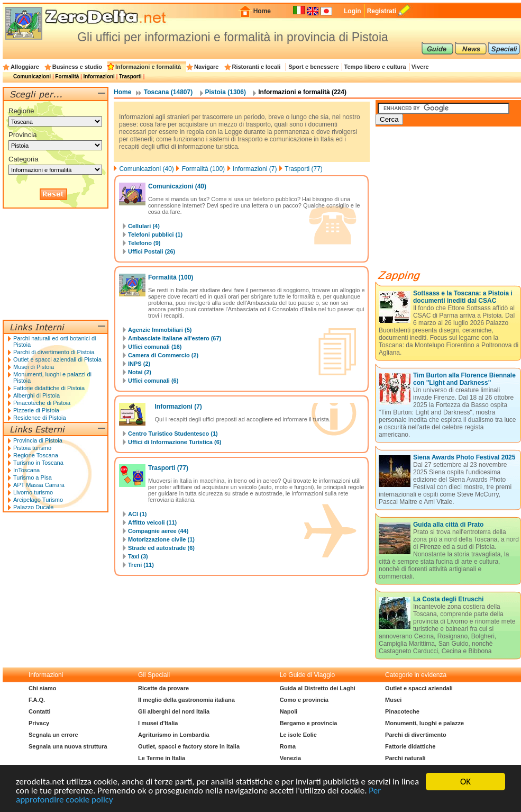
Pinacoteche (402, 711)
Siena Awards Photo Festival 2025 (464, 457)
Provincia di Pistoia (38, 440)
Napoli (289, 711)
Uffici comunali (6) (153, 381)
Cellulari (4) (144, 226)
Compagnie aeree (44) (158, 531)
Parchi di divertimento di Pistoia (54, 352)
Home (262, 11)
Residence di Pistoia (40, 418)
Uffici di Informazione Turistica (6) (175, 442)
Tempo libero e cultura (375, 67)
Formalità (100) (203, 169)
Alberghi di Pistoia (36, 395)
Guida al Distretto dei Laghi (318, 688)
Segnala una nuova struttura (68, 746)
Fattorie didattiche (410, 746)
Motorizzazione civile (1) (161, 539)
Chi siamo (43, 688)
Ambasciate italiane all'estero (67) (175, 338)
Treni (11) (141, 565)
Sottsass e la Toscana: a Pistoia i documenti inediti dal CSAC (463, 297)
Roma (288, 746)
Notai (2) (140, 372)
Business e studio (77, 67)
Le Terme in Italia (162, 758)
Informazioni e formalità (148, 67)
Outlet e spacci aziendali (419, 688)
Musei (393, 700)
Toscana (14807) (168, 92)
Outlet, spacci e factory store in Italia (189, 746)
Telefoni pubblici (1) (155, 234)
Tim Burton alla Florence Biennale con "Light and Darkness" (464, 379)
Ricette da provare (163, 688)
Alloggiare (25, 67)
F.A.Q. (37, 700)
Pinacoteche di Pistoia (42, 403)
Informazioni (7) (255, 169)
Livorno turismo (33, 492)
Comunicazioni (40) (146, 169)
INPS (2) (139, 364)
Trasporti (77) (304, 169)
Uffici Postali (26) (152, 251)
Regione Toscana (36, 455)
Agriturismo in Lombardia (173, 735)
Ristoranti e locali (257, 67)
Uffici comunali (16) (155, 347)
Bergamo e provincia (309, 723)
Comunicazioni (32, 76)
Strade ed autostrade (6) (161, 548)
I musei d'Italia (158, 723)
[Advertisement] (56, 264)
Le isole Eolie (298, 735)
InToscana (26, 470)
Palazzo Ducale (33, 507)
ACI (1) (137, 514)
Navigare (206, 67)
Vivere (420, 67)
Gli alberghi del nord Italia (174, 711)
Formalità (67, 76)
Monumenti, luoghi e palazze (424, 723)
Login (353, 11)
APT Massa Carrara (39, 485)
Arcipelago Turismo (38, 500)
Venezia (290, 758)
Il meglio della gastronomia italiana (186, 700)
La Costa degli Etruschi (448, 599)
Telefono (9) (144, 243)
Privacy (39, 723)
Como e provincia (304, 700)
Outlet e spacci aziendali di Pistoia (57, 359)
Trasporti (130, 76)
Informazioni (99, 76)
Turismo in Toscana (38, 463)
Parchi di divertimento (416, 735)
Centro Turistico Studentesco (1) (173, 434)
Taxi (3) (138, 556)
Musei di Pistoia (34, 367)
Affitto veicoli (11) (152, 522)
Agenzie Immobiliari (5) (160, 330)
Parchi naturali (405, 758)
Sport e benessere (313, 67)
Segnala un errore (53, 735)
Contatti (40, 711)
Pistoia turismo (32, 448)
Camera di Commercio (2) (163, 355)
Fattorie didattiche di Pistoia (49, 388)
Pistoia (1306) (226, 92)
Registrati (382, 11)
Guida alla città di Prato (448, 525)
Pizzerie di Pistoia (36, 410)
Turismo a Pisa (33, 477)
